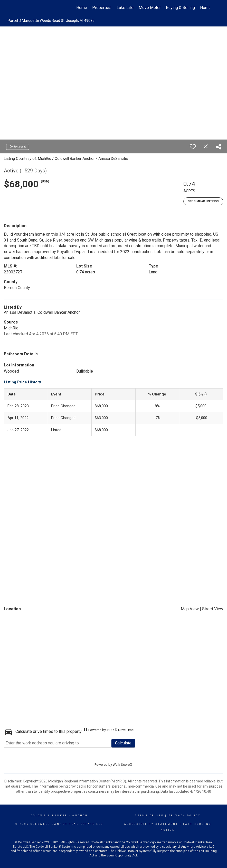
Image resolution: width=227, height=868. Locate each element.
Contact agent (18, 147)
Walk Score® (123, 765)
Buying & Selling (180, 8)
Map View (190, 609)
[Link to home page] (20, 8)
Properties (102, 8)
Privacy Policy (185, 816)
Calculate (123, 743)
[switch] (193, 147)
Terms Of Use (149, 816)
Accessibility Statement (151, 824)
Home (82, 8)
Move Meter (150, 8)
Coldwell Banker (49, 816)
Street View (213, 609)
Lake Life (125, 8)
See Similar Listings (203, 201)
